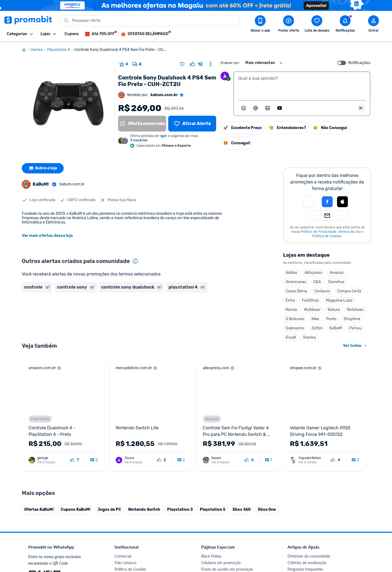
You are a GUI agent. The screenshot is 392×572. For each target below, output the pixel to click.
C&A (317, 282)
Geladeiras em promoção (222, 470)
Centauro (322, 291)
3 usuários (139, 140)
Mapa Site (123, 477)
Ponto (331, 319)
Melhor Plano (126, 509)
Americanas (296, 282)
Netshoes (355, 310)
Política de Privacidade (319, 232)
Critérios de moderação (307, 450)
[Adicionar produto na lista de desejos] (182, 64)
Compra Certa (349, 291)
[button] (309, 202)
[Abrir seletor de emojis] (244, 108)
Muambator (125, 529)
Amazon (336, 273)
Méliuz (120, 516)
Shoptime (352, 319)
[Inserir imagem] (268, 108)
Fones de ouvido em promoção (227, 457)
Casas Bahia (296, 291)
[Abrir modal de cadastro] (373, 25)
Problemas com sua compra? (312, 464)
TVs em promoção (216, 483)
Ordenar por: (230, 63)
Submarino (295, 328)
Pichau (355, 328)
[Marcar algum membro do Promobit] (256, 108)
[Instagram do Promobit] (326, 534)
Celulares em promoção (221, 450)
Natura (334, 310)
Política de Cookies (327, 236)
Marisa (291, 310)
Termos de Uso (349, 232)
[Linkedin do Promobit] (341, 534)
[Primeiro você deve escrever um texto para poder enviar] (361, 108)
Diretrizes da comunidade (309, 444)
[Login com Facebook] (327, 202)
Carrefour (336, 282)
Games (39, 50)
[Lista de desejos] (192, 124)
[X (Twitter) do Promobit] (310, 534)
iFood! (291, 337)
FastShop (310, 300)
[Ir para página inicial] (26, 50)
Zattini (317, 328)
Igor (164, 136)
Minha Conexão (128, 522)
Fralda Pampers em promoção (226, 477)
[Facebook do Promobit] (295, 534)
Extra (290, 300)
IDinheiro (122, 503)
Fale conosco (125, 450)
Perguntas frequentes (305, 457)
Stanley (310, 337)
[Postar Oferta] (289, 25)
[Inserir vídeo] (280, 108)
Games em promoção (219, 464)
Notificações (359, 63)
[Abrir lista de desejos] (317, 25)
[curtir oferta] (196, 64)
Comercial (123, 444)
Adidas (291, 273)
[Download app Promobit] (260, 25)
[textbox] (302, 85)
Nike (315, 319)
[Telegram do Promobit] (356, 534)
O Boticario (295, 319)
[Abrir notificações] (345, 25)
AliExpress (313, 273)
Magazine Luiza (339, 300)
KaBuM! (336, 328)
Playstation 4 (61, 50)
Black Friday (211, 444)
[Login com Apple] (342, 202)
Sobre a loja (43, 168)
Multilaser (312, 310)
